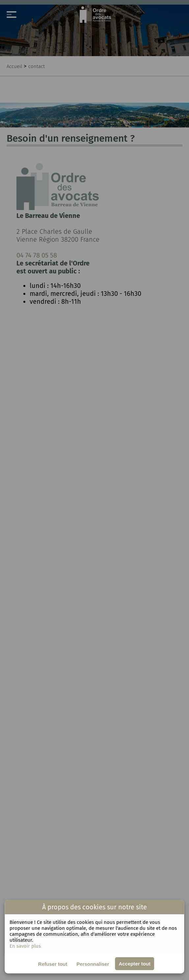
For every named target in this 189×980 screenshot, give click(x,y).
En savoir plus (25, 946)
